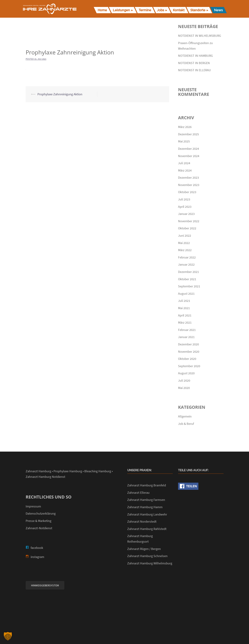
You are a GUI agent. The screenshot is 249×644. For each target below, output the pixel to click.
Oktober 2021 (187, 279)
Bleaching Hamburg (98, 471)
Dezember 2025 (188, 134)
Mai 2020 (184, 388)
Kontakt (179, 10)
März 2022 (185, 250)
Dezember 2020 (188, 344)
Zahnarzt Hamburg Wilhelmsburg (150, 563)
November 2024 (189, 156)
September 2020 (189, 366)
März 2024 (185, 170)
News (218, 10)
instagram (37, 557)
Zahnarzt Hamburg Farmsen (146, 500)
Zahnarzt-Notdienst (39, 528)
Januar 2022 (186, 264)
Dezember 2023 (188, 178)
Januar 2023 (186, 214)
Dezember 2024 (188, 149)
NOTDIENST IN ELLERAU (194, 70)
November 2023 (189, 185)
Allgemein (185, 416)
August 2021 (186, 294)
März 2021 (185, 322)
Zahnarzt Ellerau (138, 493)
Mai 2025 (184, 141)
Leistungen (121, 10)
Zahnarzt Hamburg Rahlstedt (147, 529)
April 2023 (185, 207)
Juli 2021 (184, 301)
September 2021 (189, 286)
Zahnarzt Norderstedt (142, 521)
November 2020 (189, 352)
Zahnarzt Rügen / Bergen (144, 549)
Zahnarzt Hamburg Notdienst (45, 477)
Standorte (198, 10)
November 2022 (189, 221)
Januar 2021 (186, 337)
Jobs (161, 10)
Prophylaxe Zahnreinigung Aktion (60, 94)
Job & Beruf (186, 424)
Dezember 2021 (188, 272)
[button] (8, 636)
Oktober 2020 (187, 359)
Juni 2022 (185, 236)
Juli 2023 (184, 199)
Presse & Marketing (38, 521)
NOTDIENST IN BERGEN (194, 63)
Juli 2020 (184, 380)
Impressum (33, 506)
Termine (145, 10)
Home (102, 10)
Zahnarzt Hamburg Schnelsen (147, 556)
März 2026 (185, 127)
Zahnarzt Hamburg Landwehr (147, 514)
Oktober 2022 (187, 228)
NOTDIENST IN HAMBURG (195, 56)
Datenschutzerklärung (41, 513)
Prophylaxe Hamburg (68, 471)
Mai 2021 (184, 308)
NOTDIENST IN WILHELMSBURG (200, 36)
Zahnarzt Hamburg (38, 471)
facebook (37, 548)
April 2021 (185, 315)
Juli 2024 (184, 163)
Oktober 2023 (187, 192)
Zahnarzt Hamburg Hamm (145, 507)
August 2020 (186, 373)
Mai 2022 (184, 243)
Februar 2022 (187, 257)
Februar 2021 (187, 330)
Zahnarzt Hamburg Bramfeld (147, 485)
